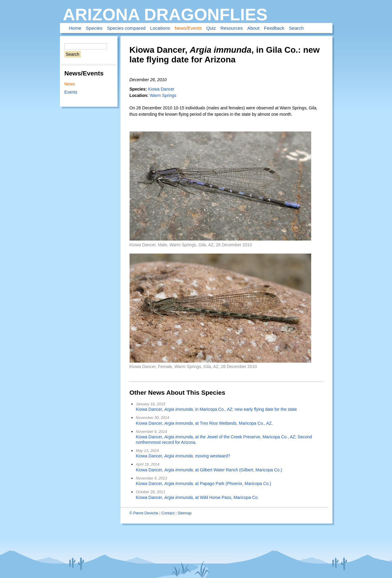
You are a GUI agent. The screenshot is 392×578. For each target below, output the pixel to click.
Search (296, 28)
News (70, 84)
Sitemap (185, 513)
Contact (168, 513)
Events (71, 92)
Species (94, 28)
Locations (160, 28)
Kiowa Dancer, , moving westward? (183, 456)
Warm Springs (163, 95)
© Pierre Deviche (144, 513)
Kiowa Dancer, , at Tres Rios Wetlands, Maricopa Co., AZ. (204, 423)
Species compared (126, 28)
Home (75, 28)
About (253, 28)
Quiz (211, 28)
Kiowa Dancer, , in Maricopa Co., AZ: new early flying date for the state (216, 409)
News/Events (188, 28)
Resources (232, 28)
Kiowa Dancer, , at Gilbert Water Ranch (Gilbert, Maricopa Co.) (209, 470)
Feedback (274, 28)
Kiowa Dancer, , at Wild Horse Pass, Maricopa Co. (197, 497)
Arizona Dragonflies (165, 14)
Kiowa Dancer (161, 89)
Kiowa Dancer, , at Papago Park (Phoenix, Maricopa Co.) (204, 483)
